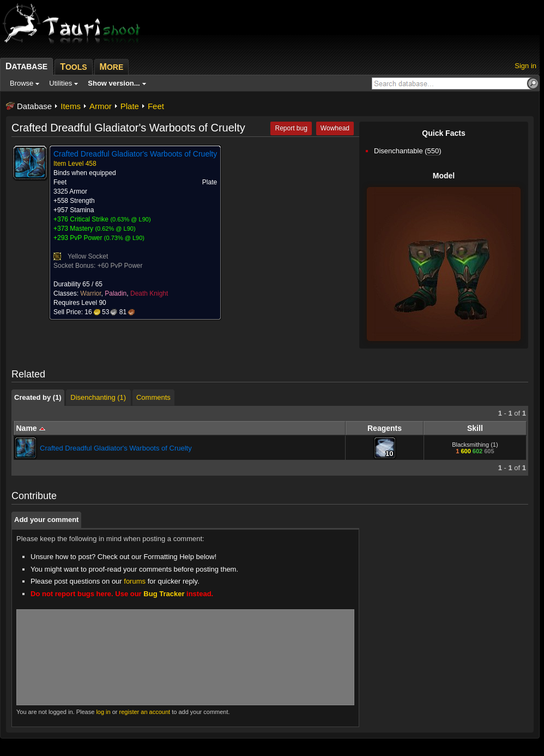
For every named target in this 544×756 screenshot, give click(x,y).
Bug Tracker (164, 594)
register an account (145, 712)
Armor (101, 106)
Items (71, 106)
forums (135, 581)
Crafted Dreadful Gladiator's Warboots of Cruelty (116, 448)
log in (103, 712)
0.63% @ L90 (131, 219)
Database (34, 106)
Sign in (525, 66)
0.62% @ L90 (115, 229)
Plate (130, 106)
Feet (156, 106)
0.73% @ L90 (125, 238)
